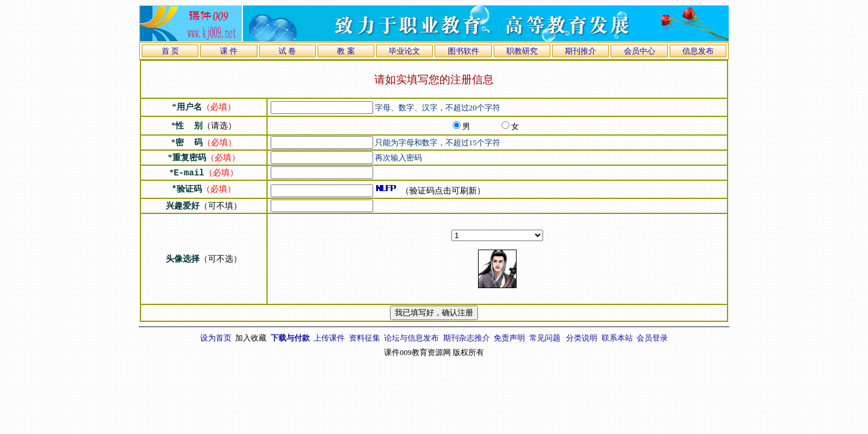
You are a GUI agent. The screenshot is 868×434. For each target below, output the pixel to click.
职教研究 (522, 51)
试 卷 (287, 51)
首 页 (170, 51)
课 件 (229, 51)
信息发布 (698, 51)
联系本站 (617, 338)
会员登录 (652, 338)
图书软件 (464, 51)
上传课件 (329, 338)
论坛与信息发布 (411, 338)
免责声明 (509, 338)
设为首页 (216, 338)
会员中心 (640, 51)
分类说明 (582, 338)
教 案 (346, 51)
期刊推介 (580, 51)
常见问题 (545, 338)
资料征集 (365, 338)
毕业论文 (404, 51)
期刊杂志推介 (467, 338)
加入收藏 (251, 338)
